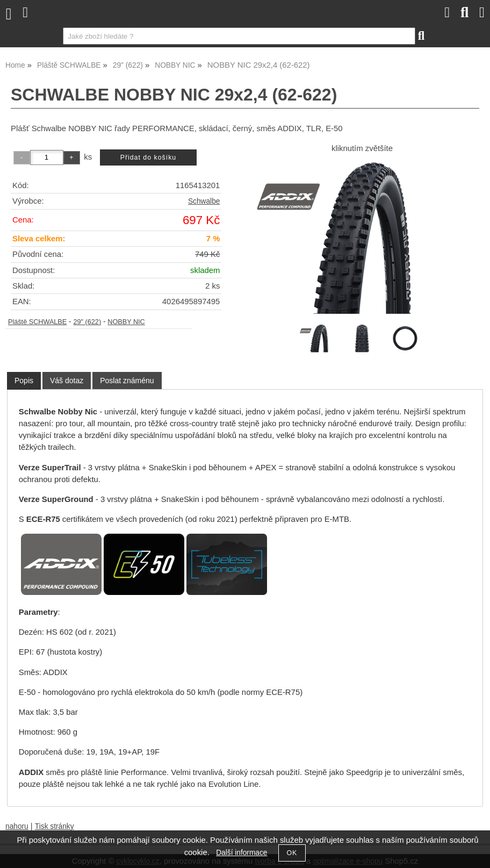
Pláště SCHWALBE (37, 322)
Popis (24, 381)
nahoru (17, 826)
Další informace (242, 853)
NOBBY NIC (126, 322)
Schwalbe (204, 201)
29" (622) (87, 322)
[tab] (24, 381)
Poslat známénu (127, 381)
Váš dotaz (67, 381)
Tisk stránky (55, 826)
